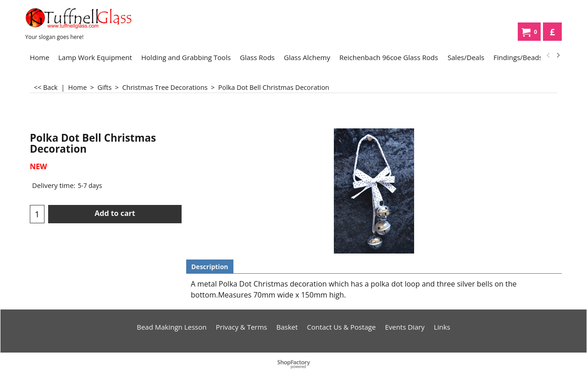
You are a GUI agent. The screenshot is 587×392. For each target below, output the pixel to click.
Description (210, 267)
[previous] (548, 55)
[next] (558, 55)
